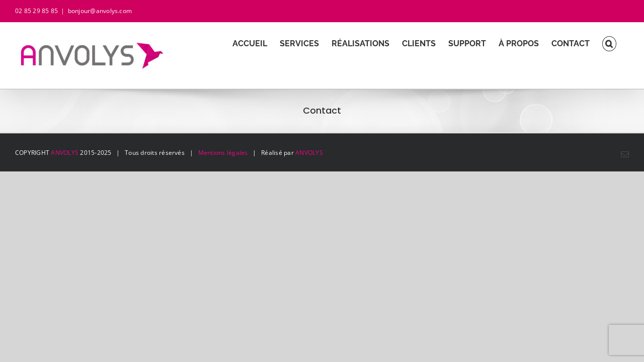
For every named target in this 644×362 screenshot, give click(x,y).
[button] (622, 44)
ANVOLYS (65, 153)
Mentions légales (223, 153)
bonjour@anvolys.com (100, 11)
